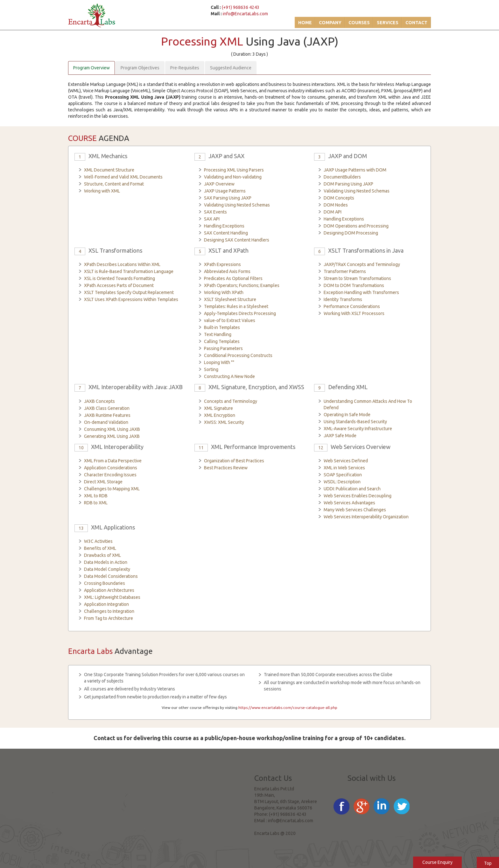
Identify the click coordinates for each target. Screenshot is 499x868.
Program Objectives (140, 68)
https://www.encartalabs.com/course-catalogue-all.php (288, 707)
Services (388, 23)
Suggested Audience (231, 68)
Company (330, 23)
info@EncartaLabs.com (245, 14)
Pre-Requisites (185, 68)
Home (305, 23)
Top (488, 863)
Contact (416, 23)
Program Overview (91, 68)
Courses (359, 23)
